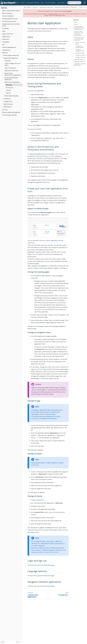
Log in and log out (10, 68)
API (3, 45)
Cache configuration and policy (12, 64)
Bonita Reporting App (11, 96)
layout (42, 472)
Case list (8, 90)
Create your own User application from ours (79, 39)
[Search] (74, 3)
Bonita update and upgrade (11, 112)
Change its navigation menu (80, 50)
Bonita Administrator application (11, 79)
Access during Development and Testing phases (79, 28)
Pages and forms (8, 34)
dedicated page (49, 565)
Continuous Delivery (33, 3)
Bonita (11, 3)
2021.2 (82, 7)
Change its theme (80, 57)
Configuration (8, 101)
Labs (42, 3)
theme (42, 500)
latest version (54, 14)
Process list (9, 88)
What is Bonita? (7, 13)
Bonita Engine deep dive (11, 55)
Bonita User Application (12, 82)
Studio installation (8, 16)
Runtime (5, 53)
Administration (8, 104)
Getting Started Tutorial (10, 19)
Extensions (6, 39)
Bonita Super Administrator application (13, 74)
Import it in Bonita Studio (81, 43)
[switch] (85, 3)
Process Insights (50, 3)
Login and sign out (79, 59)
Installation (7, 99)
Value (76, 22)
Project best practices (9, 21)
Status (76, 24)
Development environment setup (11, 25)
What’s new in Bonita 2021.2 (11, 11)
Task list (8, 93)
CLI (51, 156)
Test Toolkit (61, 3)
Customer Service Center (50, 552)
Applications (6, 37)
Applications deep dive (11, 58)
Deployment (6, 50)
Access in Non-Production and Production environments (79, 33)
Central (17, 3)
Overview (8, 61)
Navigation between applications (80, 64)
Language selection (80, 62)
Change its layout (80, 55)
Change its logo (80, 53)
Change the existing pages (79, 47)
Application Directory (11, 71)
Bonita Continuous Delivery (39, 156)
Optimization (8, 107)
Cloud (23, 3)
